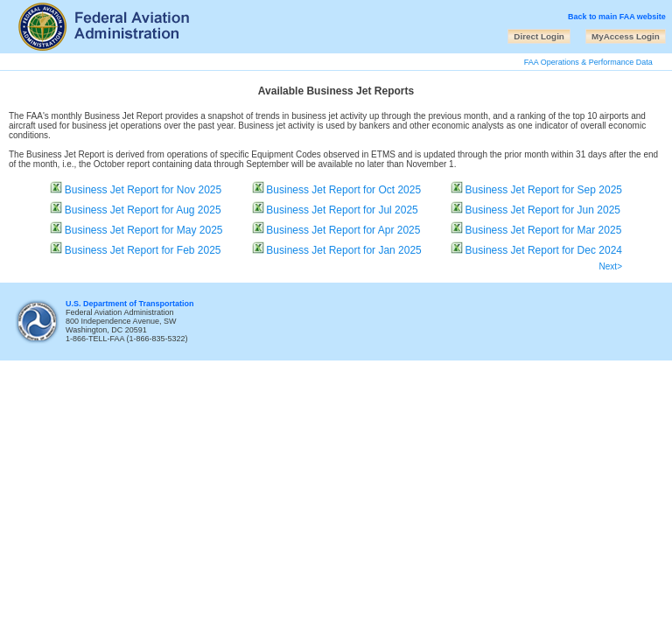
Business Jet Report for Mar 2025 (544, 230)
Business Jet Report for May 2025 (144, 230)
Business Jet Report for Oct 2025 (343, 190)
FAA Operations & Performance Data (588, 62)
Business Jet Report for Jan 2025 (343, 250)
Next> (611, 266)
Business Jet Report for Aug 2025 (143, 210)
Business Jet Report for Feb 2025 (143, 250)
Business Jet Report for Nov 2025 (143, 190)
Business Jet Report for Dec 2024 (544, 250)
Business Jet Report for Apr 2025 (343, 230)
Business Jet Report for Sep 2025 (544, 190)
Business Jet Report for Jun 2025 (543, 210)
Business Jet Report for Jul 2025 (342, 210)
